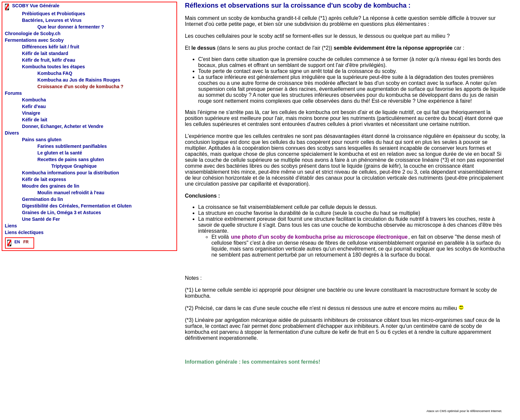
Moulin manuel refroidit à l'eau (71, 193)
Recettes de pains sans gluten (71, 159)
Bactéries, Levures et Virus (52, 20)
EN (17, 242)
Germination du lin (42, 199)
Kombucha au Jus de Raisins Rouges (79, 80)
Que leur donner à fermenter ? (71, 27)
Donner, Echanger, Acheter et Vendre (63, 126)
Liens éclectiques (24, 232)
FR (26, 242)
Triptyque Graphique (74, 166)
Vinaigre (31, 113)
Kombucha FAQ (55, 73)
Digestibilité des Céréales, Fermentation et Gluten (77, 206)
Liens (11, 226)
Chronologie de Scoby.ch (33, 33)
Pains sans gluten (42, 140)
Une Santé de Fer (41, 219)
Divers (12, 133)
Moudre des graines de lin (51, 186)
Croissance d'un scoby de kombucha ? (80, 87)
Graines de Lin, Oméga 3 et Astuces (61, 212)
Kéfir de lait (34, 120)
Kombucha (34, 100)
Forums (13, 93)
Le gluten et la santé (60, 153)
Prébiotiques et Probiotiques (54, 14)
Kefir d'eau (34, 106)
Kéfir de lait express (44, 179)
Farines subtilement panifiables (72, 146)
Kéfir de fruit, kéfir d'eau (48, 60)
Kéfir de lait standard (45, 53)
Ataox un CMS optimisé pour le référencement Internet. (464, 411)
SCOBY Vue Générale (36, 6)
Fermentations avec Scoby (34, 40)
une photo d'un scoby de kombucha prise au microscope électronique (319, 237)
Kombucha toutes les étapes (53, 67)
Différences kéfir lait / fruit (51, 47)
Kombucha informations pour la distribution (70, 173)
